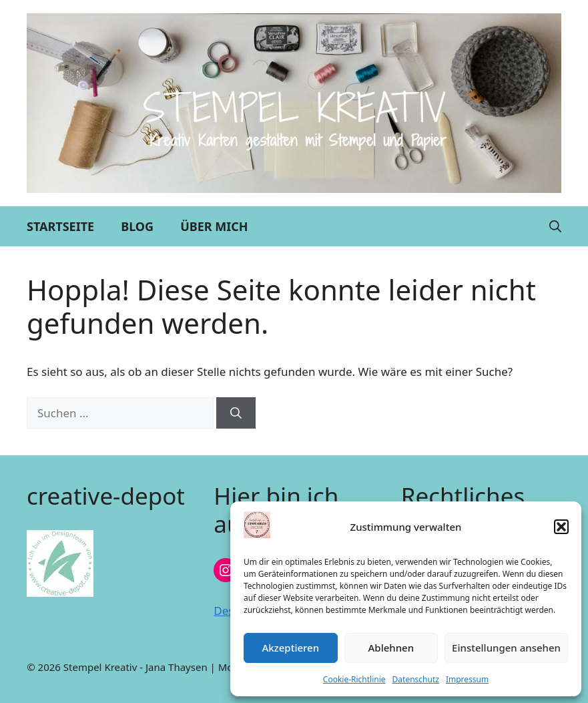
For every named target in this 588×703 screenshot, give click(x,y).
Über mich (214, 226)
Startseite (60, 226)
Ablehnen (391, 648)
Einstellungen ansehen (506, 648)
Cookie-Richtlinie (354, 679)
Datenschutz (416, 679)
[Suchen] (236, 413)
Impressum (467, 679)
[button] (561, 527)
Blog (137, 226)
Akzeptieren (290, 648)
